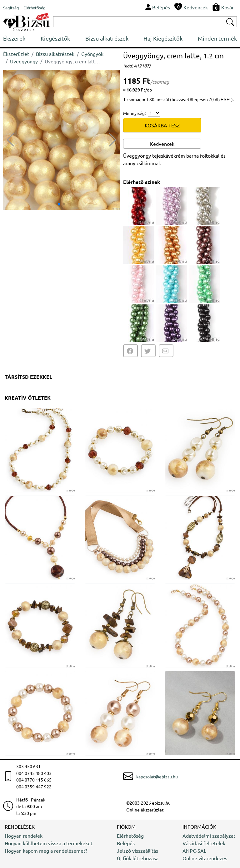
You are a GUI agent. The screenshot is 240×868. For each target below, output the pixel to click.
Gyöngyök (92, 54)
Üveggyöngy (24, 61)
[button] (113, 140)
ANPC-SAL (194, 851)
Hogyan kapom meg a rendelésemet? (46, 851)
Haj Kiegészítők (163, 38)
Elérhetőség (130, 836)
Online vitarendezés (205, 858)
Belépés (126, 843)
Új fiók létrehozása (138, 858)
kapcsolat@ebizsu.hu (157, 777)
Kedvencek (162, 144)
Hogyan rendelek (24, 836)
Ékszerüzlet (16, 54)
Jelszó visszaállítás (137, 851)
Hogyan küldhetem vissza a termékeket (49, 843)
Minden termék (217, 38)
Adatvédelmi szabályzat (209, 836)
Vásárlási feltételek (204, 843)
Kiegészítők (55, 38)
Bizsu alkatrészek (107, 38)
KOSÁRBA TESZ (162, 125)
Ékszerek (14, 38)
